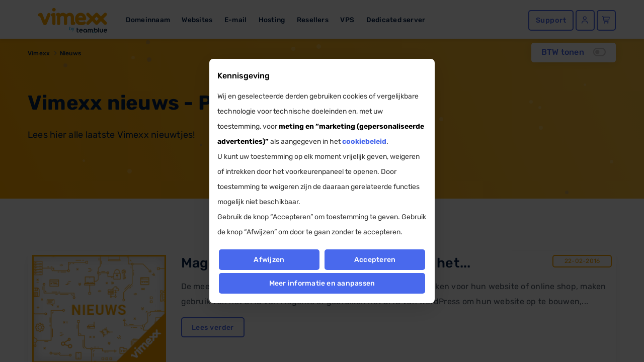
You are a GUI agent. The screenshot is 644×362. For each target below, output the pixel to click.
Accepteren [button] (375, 260)
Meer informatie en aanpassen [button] (322, 283)
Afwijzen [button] (269, 260)
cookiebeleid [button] (364, 142)
